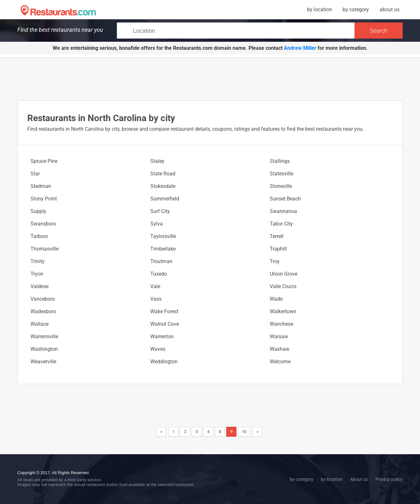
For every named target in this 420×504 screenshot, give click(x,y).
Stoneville (281, 186)
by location (319, 9)
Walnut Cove (165, 324)
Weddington (164, 362)
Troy (275, 261)
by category (356, 9)
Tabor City (281, 224)
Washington (44, 349)
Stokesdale (163, 186)
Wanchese (281, 324)
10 (244, 432)
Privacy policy (389, 479)
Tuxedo (159, 274)
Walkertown (283, 311)
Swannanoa (283, 211)
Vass (156, 299)
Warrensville (44, 336)
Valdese (39, 286)
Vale (155, 286)
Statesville (281, 174)
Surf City (160, 211)
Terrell (277, 236)
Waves (158, 349)
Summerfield (165, 199)
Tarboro (39, 236)
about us (389, 9)
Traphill (278, 249)
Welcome (280, 362)
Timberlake (163, 249)
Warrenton (162, 336)
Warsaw (279, 336)
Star (35, 174)
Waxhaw (280, 349)
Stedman (41, 186)
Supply (38, 211)
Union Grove (284, 274)
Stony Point (44, 199)
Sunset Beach (285, 199)
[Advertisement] (210, 79)
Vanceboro (43, 299)
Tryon (37, 274)
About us (359, 479)
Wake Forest (164, 311)
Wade (276, 299)
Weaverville (43, 362)
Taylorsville (163, 236)
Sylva (157, 224)
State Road (163, 174)
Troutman (161, 261)
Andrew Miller (300, 48)
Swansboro (43, 224)
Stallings (280, 161)
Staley (157, 161)
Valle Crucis (283, 286)
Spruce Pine (44, 161)
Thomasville (44, 249)
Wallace (39, 324)
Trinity (38, 261)
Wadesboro (43, 311)
